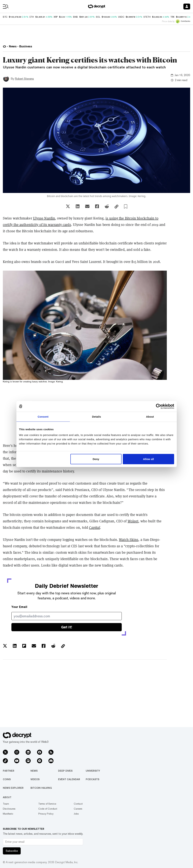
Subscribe (12, 851)
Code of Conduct (48, 809)
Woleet (133, 521)
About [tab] (150, 417)
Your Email (19, 607)
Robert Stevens (24, 79)
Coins (7, 779)
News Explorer (13, 788)
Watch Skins (129, 540)
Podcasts (92, 779)
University (93, 771)
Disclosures (9, 809)
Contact (78, 804)
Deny (96, 459)
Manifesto (8, 814)
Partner (9, 771)
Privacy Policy (46, 814)
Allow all (149, 459)
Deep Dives (65, 771)
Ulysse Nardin (44, 218)
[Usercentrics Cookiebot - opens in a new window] (159, 406)
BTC (5, 17)
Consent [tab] (43, 417)
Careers (78, 809)
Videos (35, 779)
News (34, 771)
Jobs (76, 814)
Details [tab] (97, 417)
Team (6, 804)
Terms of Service (47, 804)
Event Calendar (69, 779)
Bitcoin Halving (41, 788)
